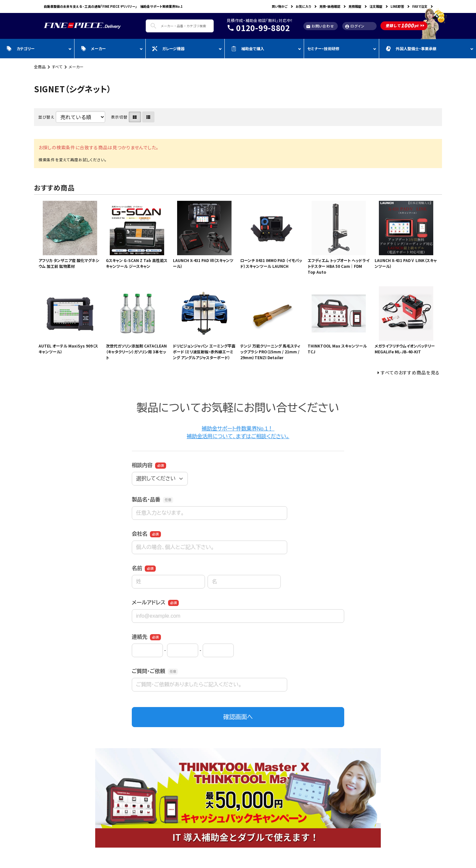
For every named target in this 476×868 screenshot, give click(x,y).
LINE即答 (397, 6)
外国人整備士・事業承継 (411, 48)
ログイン (355, 26)
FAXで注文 (420, 6)
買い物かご (280, 6)
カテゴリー (21, 48)
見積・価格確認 (330, 6)
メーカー (93, 48)
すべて (57, 67)
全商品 (40, 67)
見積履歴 (355, 6)
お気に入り (303, 6)
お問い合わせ (320, 26)
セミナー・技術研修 (323, 48)
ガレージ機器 (168, 48)
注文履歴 (376, 6)
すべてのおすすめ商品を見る (410, 372)
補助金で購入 (248, 48)
